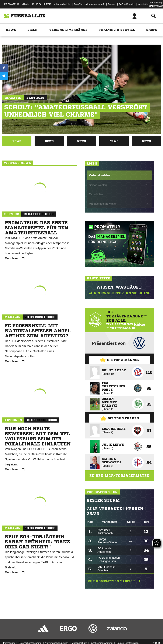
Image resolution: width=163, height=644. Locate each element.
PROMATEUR (12, 4)
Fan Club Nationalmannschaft (89, 4)
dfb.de (26, 4)
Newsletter (143, 4)
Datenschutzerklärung (30, 630)
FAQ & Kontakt (127, 4)
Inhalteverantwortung (102, 630)
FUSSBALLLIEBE (41, 4)
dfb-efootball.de (62, 4)
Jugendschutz (79, 630)
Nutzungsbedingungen (56, 630)
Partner (112, 4)
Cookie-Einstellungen (128, 630)
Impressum (9, 630)
